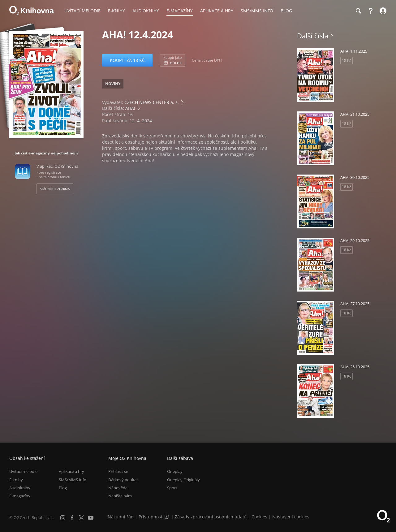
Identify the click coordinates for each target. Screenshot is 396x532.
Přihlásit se (118, 471)
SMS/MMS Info (73, 480)
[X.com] (81, 518)
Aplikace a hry (71, 471)
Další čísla (313, 36)
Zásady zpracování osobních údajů (211, 517)
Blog (63, 488)
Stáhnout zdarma (55, 189)
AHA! (130, 108)
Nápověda (118, 488)
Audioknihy (20, 488)
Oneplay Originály (183, 480)
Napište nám (120, 496)
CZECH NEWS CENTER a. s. (152, 102)
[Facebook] (72, 518)
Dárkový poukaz (123, 480)
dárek (173, 60)
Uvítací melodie (23, 471)
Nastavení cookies (291, 517)
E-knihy (16, 480)
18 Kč (346, 61)
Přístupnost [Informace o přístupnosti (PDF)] (151, 517)
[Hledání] (358, 11)
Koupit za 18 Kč (127, 60)
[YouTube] (91, 518)
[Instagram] (63, 518)
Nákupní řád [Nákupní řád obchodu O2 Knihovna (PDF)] (121, 517)
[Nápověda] (371, 11)
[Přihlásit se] (382, 11)
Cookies (259, 517)
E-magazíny (20, 496)
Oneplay (175, 471)
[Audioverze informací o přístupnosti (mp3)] (167, 517)
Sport (172, 488)
